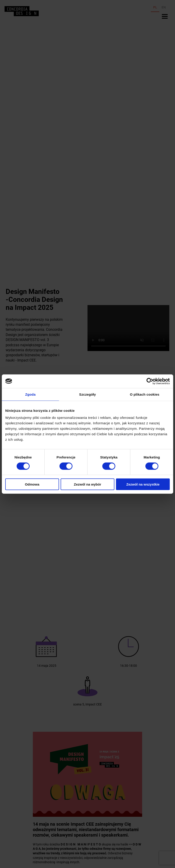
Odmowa (32, 484)
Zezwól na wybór (87, 484)
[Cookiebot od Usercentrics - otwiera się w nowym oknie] (150, 381)
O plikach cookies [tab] (145, 394)
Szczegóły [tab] (87, 394)
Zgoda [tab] (31, 394)
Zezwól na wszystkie (143, 484)
